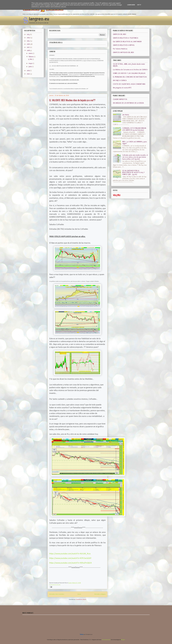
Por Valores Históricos (120, 49)
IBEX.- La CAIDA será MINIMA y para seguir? (135, 143)
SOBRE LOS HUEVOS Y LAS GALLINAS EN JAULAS (129, 73)
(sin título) (126, 115)
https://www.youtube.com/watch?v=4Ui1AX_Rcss (70, 554)
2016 (28, 44)
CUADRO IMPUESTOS (120, 99)
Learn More (131, 5)
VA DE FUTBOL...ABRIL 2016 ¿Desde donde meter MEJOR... (129, 65)
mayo (31, 63)
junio (30, 67)
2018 (28, 50)
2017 (28, 47)
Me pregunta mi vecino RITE (122, 88)
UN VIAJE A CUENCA (120, 80)
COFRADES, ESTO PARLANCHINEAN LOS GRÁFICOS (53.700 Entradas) (134, 129)
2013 (28, 34)
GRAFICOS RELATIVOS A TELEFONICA (126, 38)
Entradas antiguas (100, 594)
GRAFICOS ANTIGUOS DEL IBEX (123, 52)
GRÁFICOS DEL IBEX (120, 34)
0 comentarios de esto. (55, 585)
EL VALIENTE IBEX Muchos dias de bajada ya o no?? (72, 100)
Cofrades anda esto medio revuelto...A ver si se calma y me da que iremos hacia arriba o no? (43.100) (135, 157)
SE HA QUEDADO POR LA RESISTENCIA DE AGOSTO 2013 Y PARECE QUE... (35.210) (133, 173)
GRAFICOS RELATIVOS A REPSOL (124, 45)
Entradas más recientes (57, 594)
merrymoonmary (106, 640)
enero (31, 53)
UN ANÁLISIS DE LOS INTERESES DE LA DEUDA (128, 103)
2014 (28, 38)
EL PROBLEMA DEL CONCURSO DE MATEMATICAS (130, 77)
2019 (28, 71)
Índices (82, 634)
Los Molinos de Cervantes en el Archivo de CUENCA (130, 70)
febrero (31, 57)
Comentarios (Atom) (81, 600)
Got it (139, 5)
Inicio (79, 594)
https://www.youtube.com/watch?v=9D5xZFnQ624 (70, 563)
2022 (29, 74)
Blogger (123, 640)
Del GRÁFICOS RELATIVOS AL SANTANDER (127, 42)
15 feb (30, 59)
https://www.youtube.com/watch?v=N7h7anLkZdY (70, 558)
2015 (28, 41)
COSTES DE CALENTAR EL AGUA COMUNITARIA (129, 84)
